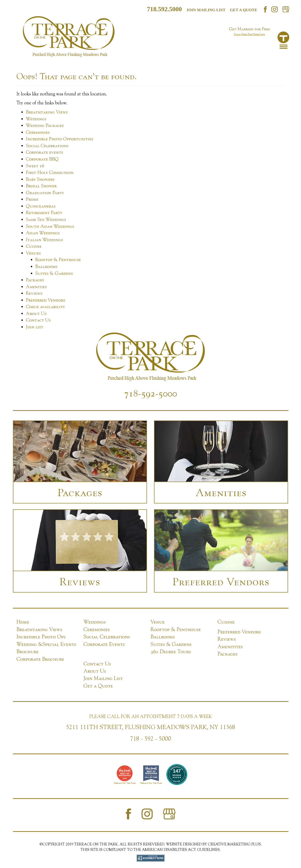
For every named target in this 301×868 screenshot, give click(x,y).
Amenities (36, 286)
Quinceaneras (41, 206)
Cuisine (34, 246)
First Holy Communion (50, 172)
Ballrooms (46, 266)
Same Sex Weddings (46, 219)
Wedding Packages (45, 125)
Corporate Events (104, 644)
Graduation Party (45, 192)
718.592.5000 (164, 9)
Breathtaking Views (47, 112)
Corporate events (44, 152)
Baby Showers (40, 179)
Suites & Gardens (54, 273)
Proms (32, 199)
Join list (35, 327)
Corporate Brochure (40, 659)
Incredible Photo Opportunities (59, 139)
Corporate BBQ (42, 159)
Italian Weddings (44, 239)
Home (23, 622)
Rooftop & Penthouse (58, 259)
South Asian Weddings (50, 226)
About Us (36, 313)
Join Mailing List (103, 678)
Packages (35, 280)
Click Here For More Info (250, 34)
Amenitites (230, 646)
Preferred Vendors (46, 300)
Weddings (36, 119)
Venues (33, 253)
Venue (158, 622)
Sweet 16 (35, 166)
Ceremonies (38, 132)
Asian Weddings (43, 233)
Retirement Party (44, 212)
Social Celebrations (47, 145)
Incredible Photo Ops (41, 636)
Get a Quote (244, 10)
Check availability (45, 306)
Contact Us (38, 320)
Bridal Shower (41, 186)
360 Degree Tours (171, 651)
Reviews (34, 293)
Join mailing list (206, 10)
